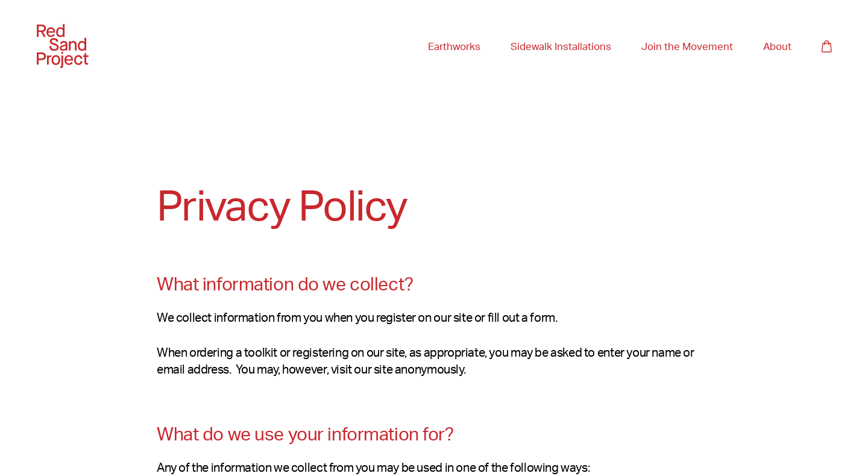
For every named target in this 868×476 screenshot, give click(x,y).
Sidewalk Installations (561, 46)
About (777, 46)
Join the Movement (687, 46)
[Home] (63, 46)
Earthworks (454, 46)
